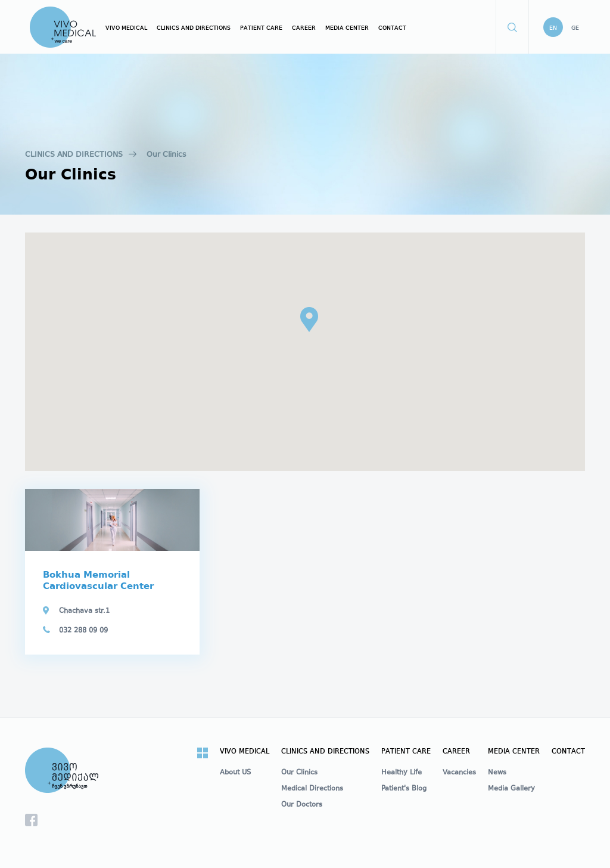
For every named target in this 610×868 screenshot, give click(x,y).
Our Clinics (166, 155)
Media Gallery (511, 789)
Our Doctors (302, 805)
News (497, 773)
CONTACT (392, 28)
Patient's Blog (404, 789)
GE (575, 28)
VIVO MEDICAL (126, 28)
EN (553, 28)
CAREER (304, 28)
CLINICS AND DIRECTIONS (194, 28)
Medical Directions (312, 789)
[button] (309, 320)
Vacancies (459, 773)
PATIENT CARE (261, 28)
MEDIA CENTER (347, 28)
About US (235, 773)
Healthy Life (402, 773)
